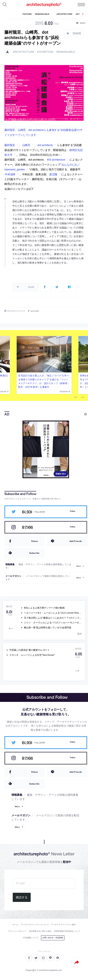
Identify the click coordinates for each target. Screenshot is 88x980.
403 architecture (56, 160)
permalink (35, 311)
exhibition (45, 52)
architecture (23, 52)
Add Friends (76, 541)
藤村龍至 (10, 145)
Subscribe (34, 553)
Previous (76, 397)
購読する (22, 897)
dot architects (45, 145)
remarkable (66, 52)
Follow (73, 511)
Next (82, 397)
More (79, 566)
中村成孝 (10, 174)
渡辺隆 (53, 174)
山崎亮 (26, 145)
